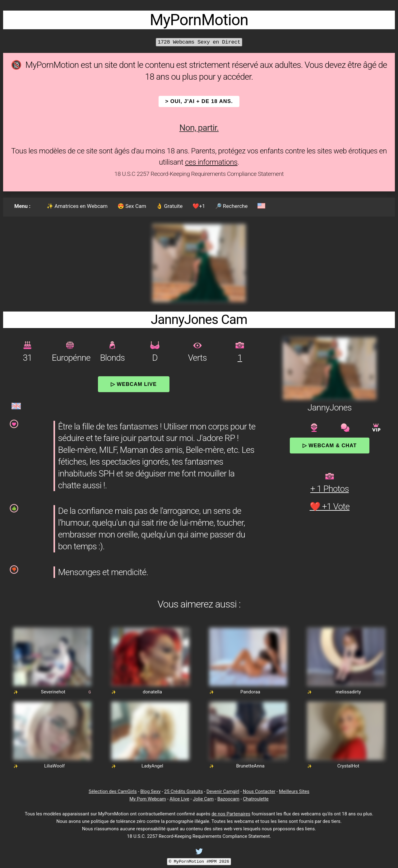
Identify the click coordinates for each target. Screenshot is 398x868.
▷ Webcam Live (134, 384)
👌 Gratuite (169, 206)
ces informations (211, 162)
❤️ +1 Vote (330, 507)
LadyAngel (152, 766)
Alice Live (179, 799)
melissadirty (348, 692)
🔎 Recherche (231, 206)
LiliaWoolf (54, 766)
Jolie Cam (203, 799)
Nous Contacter (259, 791)
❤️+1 (199, 206)
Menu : (22, 206)
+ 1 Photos (330, 489)
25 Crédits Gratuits (183, 791)
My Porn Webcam (148, 799)
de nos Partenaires (231, 814)
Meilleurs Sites (294, 791)
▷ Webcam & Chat (330, 445)
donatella (152, 692)
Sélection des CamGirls (113, 791)
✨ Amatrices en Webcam (77, 206)
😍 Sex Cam (132, 206)
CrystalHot (348, 766)
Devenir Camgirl (223, 791)
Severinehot (53, 692)
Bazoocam (228, 799)
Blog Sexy (150, 791)
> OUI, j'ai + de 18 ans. (199, 101)
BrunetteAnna (250, 766)
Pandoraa (250, 692)
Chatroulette (256, 799)
